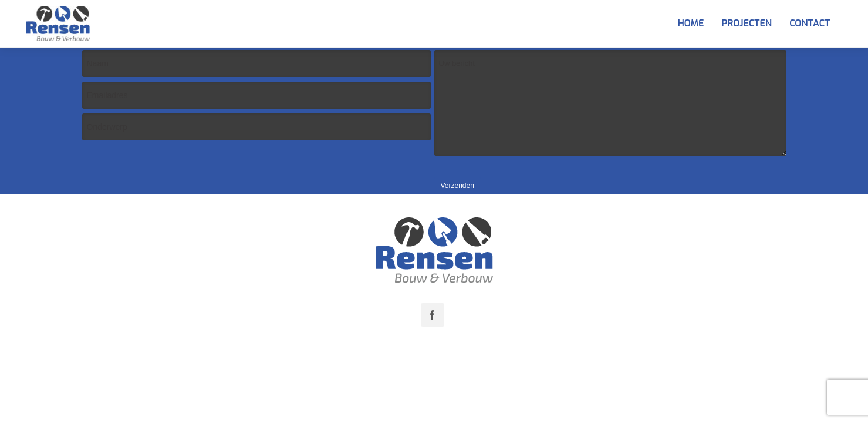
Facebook (433, 315)
